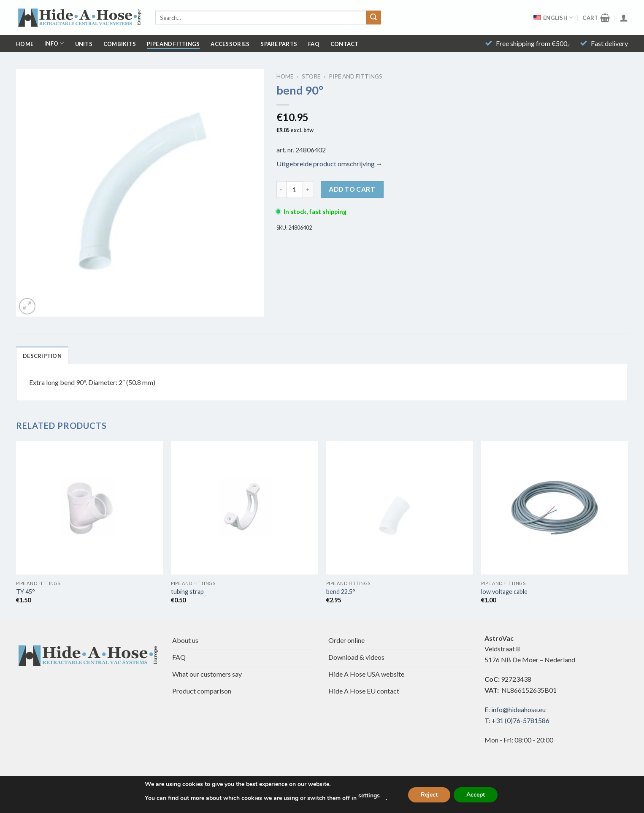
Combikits (120, 44)
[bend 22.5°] (400, 508)
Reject (429, 795)
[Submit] (373, 18)
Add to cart (352, 189)
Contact (345, 44)
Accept (476, 795)
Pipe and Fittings (173, 44)
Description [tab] (42, 356)
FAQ (314, 44)
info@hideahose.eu (518, 709)
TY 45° (26, 592)
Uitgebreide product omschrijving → (330, 164)
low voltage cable (504, 592)
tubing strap (187, 592)
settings (369, 795)
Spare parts (279, 44)
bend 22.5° (341, 592)
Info (54, 43)
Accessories (230, 44)
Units (84, 44)
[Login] (624, 18)
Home (25, 44)
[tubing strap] (244, 508)
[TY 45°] (89, 508)
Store (311, 76)
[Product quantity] (295, 190)
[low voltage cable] (555, 508)
